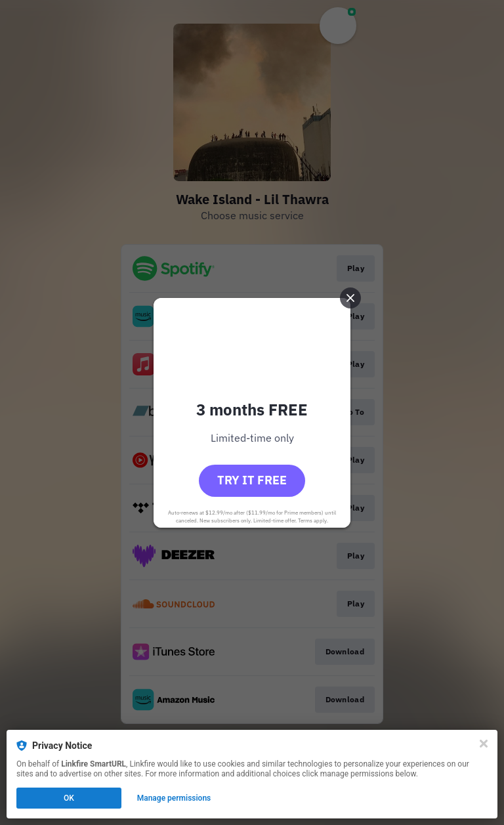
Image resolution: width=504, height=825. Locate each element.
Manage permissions (174, 798)
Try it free (252, 480)
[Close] (484, 744)
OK (69, 798)
